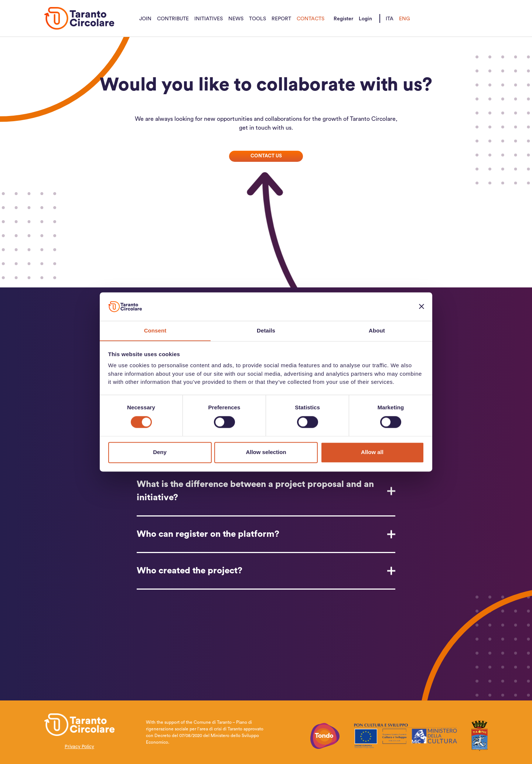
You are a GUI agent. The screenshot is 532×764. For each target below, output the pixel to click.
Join (145, 19)
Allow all (372, 452)
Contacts (311, 19)
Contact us (266, 156)
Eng (406, 19)
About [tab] (377, 330)
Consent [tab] (155, 330)
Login (366, 19)
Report (282, 19)
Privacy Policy (79, 747)
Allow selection (266, 452)
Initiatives (209, 19)
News (236, 19)
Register (345, 19)
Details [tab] (266, 330)
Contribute (173, 19)
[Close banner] (422, 306)
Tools (258, 19)
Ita (391, 19)
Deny (160, 452)
